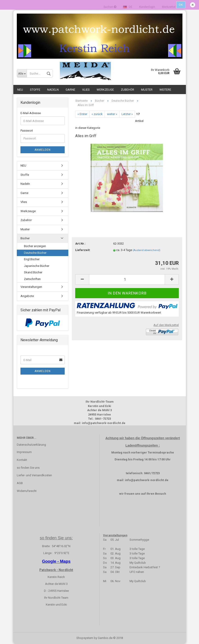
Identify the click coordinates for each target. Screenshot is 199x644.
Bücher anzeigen (35, 246)
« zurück (97, 114)
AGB (20, 483)
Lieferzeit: (83, 250)
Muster (147, 90)
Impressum (24, 452)
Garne (70, 90)
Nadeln (53, 90)
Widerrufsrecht (27, 491)
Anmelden (43, 150)
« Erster (82, 114)
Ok (181, 5)
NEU (20, 90)
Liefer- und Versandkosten (34, 475)
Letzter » (127, 114)
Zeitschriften (32, 279)
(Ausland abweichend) (147, 250)
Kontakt (22, 460)
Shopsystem (85, 638)
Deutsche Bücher (35, 253)
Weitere (165, 90)
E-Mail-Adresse (31, 113)
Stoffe (35, 90)
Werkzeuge (105, 90)
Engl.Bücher (32, 259)
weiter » (112, 114)
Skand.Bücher (33, 272)
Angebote (27, 296)
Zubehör (127, 90)
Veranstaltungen (31, 287)
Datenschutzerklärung (31, 445)
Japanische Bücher (37, 266)
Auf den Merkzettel (166, 325)
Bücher (25, 238)
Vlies (86, 90)
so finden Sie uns (28, 468)
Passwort (27, 131)
